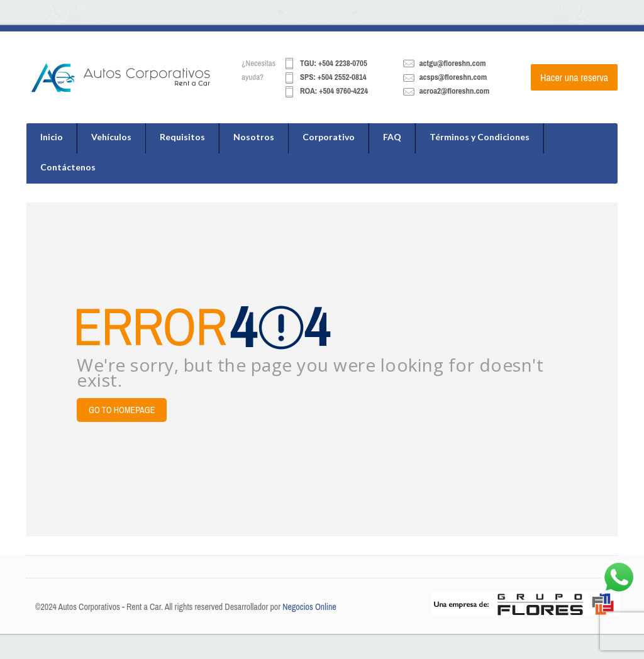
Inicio (52, 137)
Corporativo (329, 137)
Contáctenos (68, 167)
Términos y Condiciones (480, 137)
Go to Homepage (122, 410)
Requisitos (182, 137)
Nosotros (254, 137)
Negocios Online (309, 607)
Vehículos (111, 137)
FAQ (392, 137)
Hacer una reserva (574, 77)
